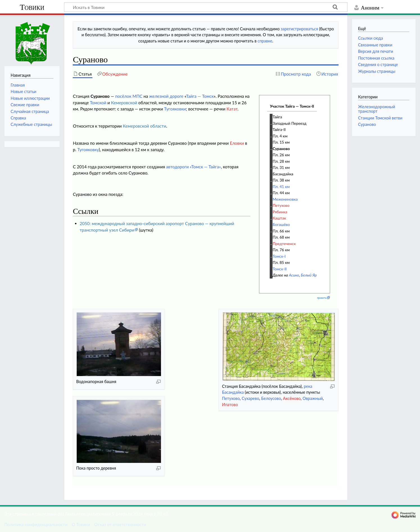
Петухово (281, 205)
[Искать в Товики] (206, 7)
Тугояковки (175, 109)
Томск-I (279, 256)
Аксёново (292, 398)
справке (265, 41)
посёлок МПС (129, 96)
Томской (98, 103)
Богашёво (281, 224)
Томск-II (280, 269)
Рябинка (280, 212)
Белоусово (271, 398)
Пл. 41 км (281, 186)
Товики (32, 7)
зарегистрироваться (299, 29)
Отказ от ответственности (120, 524)
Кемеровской (124, 103)
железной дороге (166, 96)
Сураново (281, 149)
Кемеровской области (144, 126)
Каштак (280, 218)
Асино (294, 275)
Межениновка (285, 199)
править (322, 298)
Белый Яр (309, 275)
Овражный (313, 398)
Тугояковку (88, 150)
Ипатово (230, 405)
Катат (232, 109)
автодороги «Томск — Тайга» (193, 167)
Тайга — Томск (200, 96)
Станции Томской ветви (380, 118)
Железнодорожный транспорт (376, 109)
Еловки (237, 143)
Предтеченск (284, 244)
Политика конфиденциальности (36, 524)
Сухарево (250, 398)
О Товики (81, 524)
